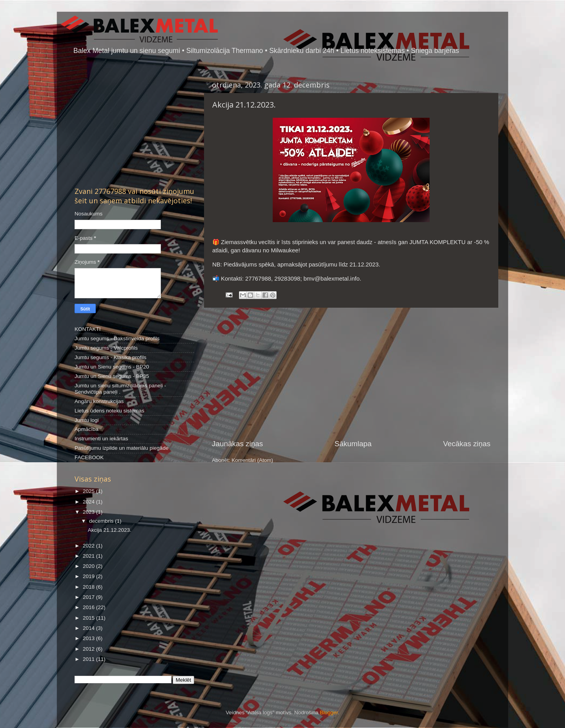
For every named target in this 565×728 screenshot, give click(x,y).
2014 (89, 628)
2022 (89, 546)
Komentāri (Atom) (252, 460)
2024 (89, 502)
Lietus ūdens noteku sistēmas (109, 411)
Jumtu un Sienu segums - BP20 (112, 367)
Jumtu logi (87, 420)
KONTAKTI (88, 329)
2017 (89, 597)
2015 (89, 618)
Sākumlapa (353, 444)
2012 (89, 649)
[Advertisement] (351, 373)
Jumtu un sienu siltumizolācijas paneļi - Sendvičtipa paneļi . (120, 389)
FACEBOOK (89, 457)
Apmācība (87, 429)
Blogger (329, 712)
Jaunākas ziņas (237, 444)
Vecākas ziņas (467, 444)
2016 (89, 607)
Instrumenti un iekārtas (101, 439)
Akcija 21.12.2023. (244, 105)
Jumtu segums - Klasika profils (110, 357)
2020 (89, 566)
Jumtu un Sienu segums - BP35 (112, 376)
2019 (89, 576)
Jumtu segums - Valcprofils (106, 348)
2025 (89, 491)
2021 (89, 556)
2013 (89, 638)
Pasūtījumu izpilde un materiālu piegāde (121, 448)
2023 (89, 512)
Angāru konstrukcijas (99, 401)
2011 (89, 659)
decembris (102, 521)
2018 (89, 587)
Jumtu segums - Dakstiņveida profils (117, 338)
